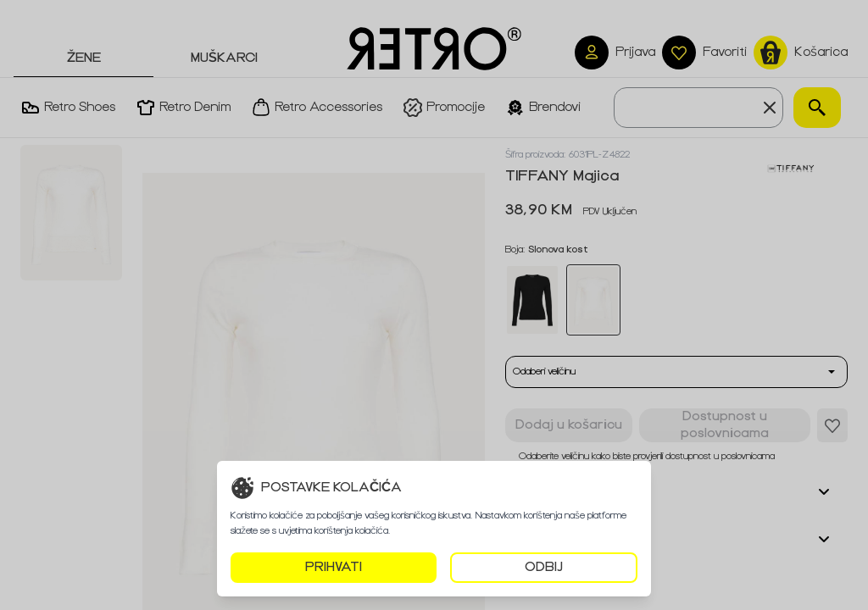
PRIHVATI (334, 567)
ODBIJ (544, 567)
